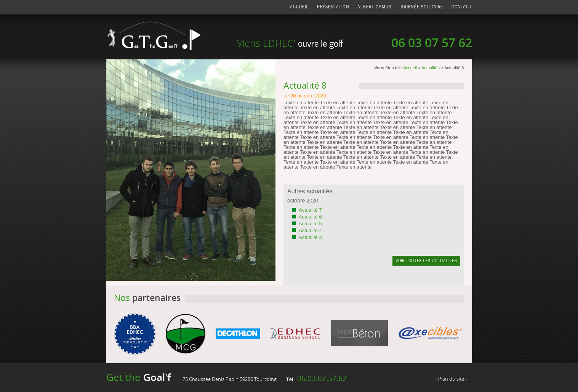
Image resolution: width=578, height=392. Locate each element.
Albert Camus (375, 7)
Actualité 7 (310, 210)
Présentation (333, 7)
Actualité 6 (310, 217)
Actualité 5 (310, 224)
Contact (462, 7)
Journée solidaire (421, 7)
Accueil (299, 7)
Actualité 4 (310, 230)
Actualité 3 (310, 237)
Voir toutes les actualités (426, 261)
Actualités (431, 68)
